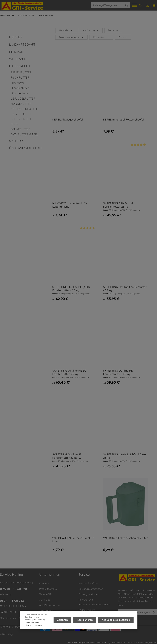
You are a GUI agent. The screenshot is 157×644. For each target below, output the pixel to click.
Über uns (44, 583)
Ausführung (91, 30)
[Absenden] (154, 612)
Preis (123, 37)
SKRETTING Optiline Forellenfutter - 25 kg (125, 289)
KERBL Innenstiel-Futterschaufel (124, 120)
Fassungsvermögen (71, 37)
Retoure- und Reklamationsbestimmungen (94, 602)
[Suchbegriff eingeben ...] (107, 5)
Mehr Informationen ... (34, 625)
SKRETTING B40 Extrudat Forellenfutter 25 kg (119, 205)
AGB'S (3, 634)
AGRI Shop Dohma (49, 605)
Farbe (113, 30)
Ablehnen (64, 620)
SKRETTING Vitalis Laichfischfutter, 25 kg (125, 456)
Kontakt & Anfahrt (88, 583)
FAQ (11, 634)
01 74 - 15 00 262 (12, 601)
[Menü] (134, 5)
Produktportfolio (48, 589)
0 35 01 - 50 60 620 (13, 589)
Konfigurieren (86, 620)
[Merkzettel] (141, 5)
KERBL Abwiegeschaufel (68, 120)
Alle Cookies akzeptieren (116, 620)
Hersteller (66, 30)
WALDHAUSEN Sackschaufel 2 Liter (125, 538)
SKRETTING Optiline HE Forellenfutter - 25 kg (118, 372)
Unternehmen (50, 574)
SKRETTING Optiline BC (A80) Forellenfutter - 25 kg (71, 289)
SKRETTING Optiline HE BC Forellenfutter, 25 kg (69, 372)
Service (84, 574)
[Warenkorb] (154, 5)
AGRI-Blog (45, 600)
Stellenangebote (48, 610)
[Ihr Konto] (147, 5)
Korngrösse (101, 37)
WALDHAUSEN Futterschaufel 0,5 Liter (73, 540)
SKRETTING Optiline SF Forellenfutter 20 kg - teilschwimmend (67, 456)
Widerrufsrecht (87, 610)
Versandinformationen (91, 589)
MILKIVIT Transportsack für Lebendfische (70, 205)
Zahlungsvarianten (89, 594)
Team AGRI (45, 594)
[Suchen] (127, 5)
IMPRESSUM (7, 627)
